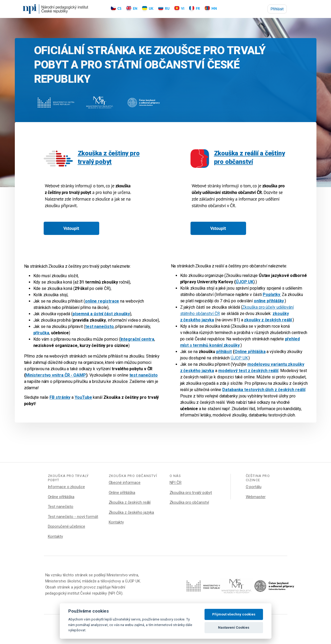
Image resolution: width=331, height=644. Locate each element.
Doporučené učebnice (67, 526)
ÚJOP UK (239, 358)
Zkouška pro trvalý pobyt (191, 493)
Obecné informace (125, 483)
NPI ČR (176, 483)
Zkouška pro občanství (189, 502)
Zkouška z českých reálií (130, 502)
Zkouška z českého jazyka (132, 512)
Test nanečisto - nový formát (73, 517)
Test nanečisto (61, 507)
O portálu (254, 487)
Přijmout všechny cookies (234, 614)
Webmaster (256, 497)
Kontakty (55, 536)
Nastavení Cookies (234, 627)
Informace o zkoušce (66, 487)
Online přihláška (61, 497)
